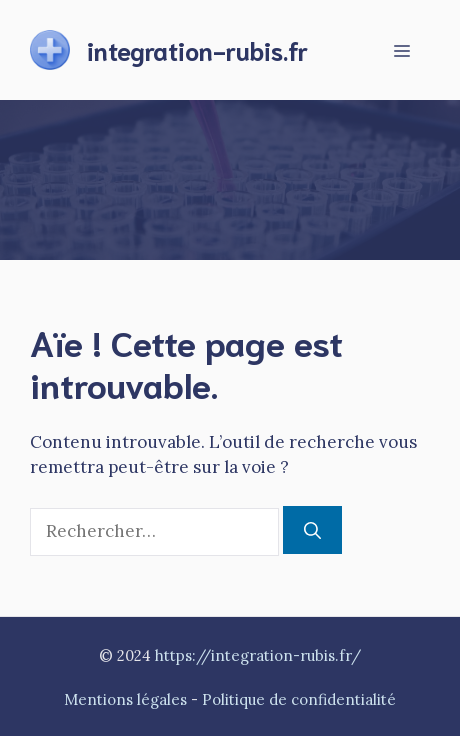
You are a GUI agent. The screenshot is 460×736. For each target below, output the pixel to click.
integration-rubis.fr (197, 49)
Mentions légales (125, 699)
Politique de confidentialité (299, 699)
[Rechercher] (312, 530)
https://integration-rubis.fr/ (258, 655)
